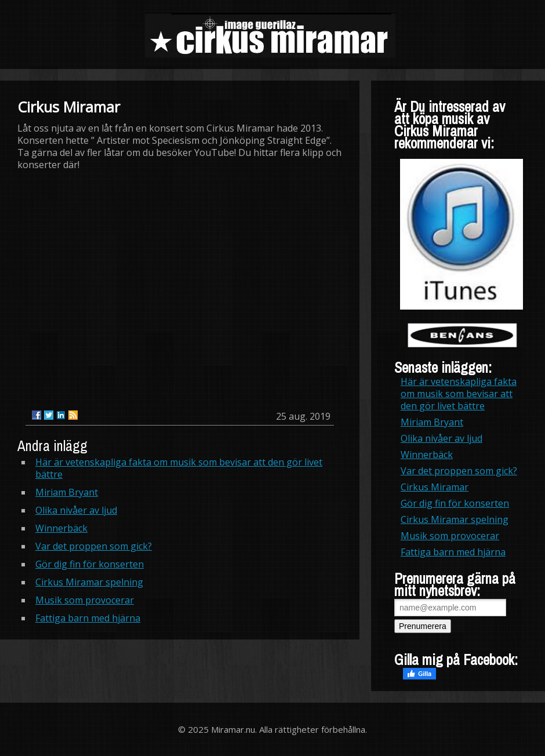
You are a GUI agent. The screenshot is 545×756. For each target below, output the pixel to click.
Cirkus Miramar (435, 487)
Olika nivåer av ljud (76, 510)
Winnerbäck (61, 528)
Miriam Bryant (67, 492)
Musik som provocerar (85, 600)
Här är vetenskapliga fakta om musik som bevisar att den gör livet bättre (179, 468)
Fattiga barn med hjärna (88, 618)
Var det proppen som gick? (94, 546)
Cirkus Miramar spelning (89, 582)
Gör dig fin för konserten (90, 564)
